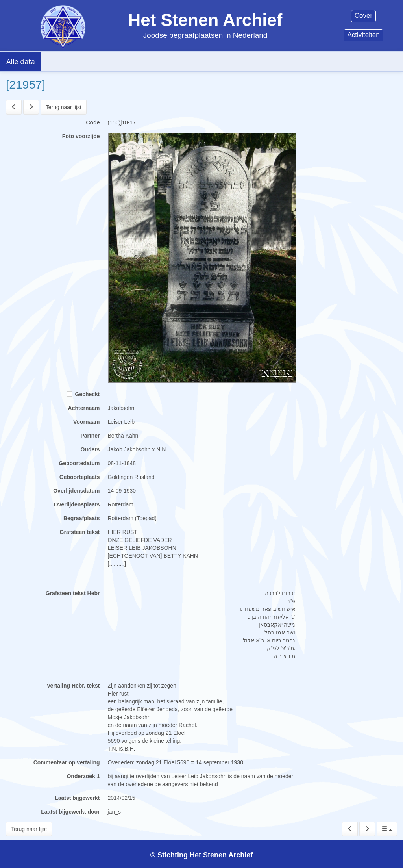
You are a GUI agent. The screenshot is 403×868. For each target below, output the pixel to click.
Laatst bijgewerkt (77, 798)
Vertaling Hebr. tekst (73, 686)
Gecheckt (83, 394)
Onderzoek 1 (83, 776)
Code (93, 122)
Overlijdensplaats (77, 504)
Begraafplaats (82, 518)
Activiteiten (363, 35)
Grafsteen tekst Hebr (73, 593)
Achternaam (84, 408)
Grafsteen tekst (80, 532)
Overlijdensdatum (76, 491)
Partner (90, 436)
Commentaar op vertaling (67, 762)
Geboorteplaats (80, 477)
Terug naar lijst (64, 107)
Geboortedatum (79, 463)
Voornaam (86, 422)
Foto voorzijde (81, 136)
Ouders (90, 449)
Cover (363, 16)
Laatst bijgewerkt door (70, 812)
